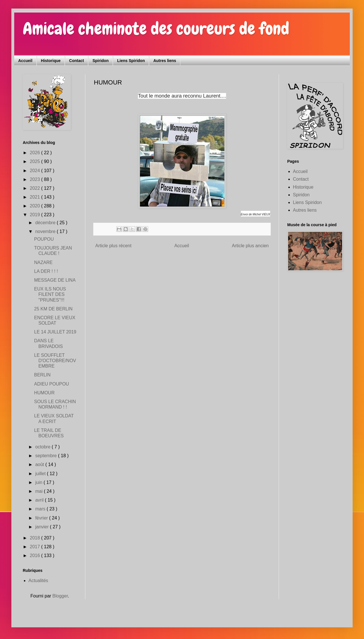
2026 (36, 153)
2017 (36, 547)
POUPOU (44, 239)
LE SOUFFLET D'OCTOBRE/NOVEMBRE (55, 361)
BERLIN (42, 375)
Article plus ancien (250, 246)
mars (41, 509)
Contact (76, 61)
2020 (36, 206)
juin (39, 482)
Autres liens (165, 61)
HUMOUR (44, 393)
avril (40, 500)
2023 (36, 179)
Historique (51, 61)
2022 (36, 188)
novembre (46, 231)
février (42, 518)
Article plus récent (113, 246)
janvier (43, 527)
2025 (36, 161)
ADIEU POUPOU (52, 384)
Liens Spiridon (131, 61)
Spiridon (101, 61)
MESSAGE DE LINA (55, 280)
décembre (46, 223)
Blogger (60, 596)
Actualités (38, 581)
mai (40, 491)
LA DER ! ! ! (46, 271)
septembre (47, 456)
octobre (44, 447)
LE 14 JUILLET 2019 (55, 332)
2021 (36, 197)
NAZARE (43, 262)
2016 (36, 555)
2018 (36, 538)
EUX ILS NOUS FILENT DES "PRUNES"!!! (50, 294)
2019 (36, 215)
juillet (41, 474)
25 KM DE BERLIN (53, 309)
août (40, 464)
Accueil (25, 61)
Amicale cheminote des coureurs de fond (156, 29)
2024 (36, 171)
